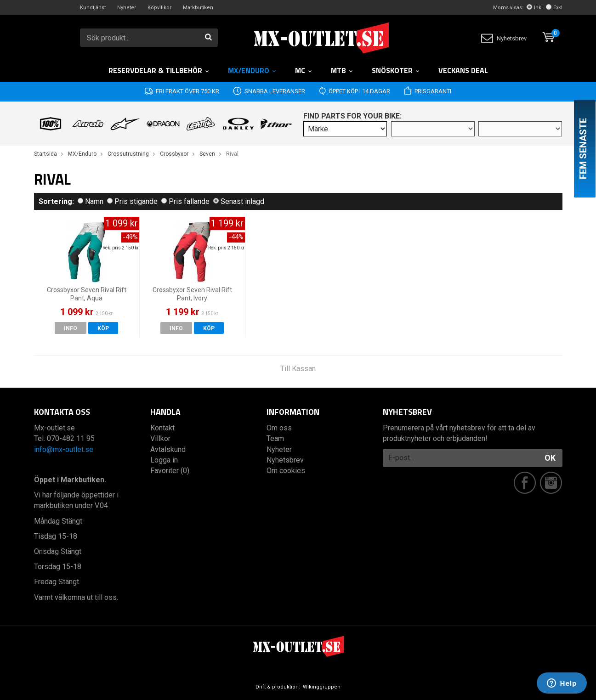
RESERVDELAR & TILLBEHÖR (159, 70)
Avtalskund (168, 449)
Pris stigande (132, 201)
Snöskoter (396, 70)
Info (71, 328)
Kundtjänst (93, 8)
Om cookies (286, 471)
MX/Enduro (252, 70)
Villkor (160, 438)
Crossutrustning (128, 154)
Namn (91, 201)
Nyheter (127, 8)
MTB (342, 70)
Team (275, 438)
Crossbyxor (174, 154)
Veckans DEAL (463, 70)
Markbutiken (198, 8)
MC (304, 70)
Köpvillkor (159, 8)
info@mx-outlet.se (64, 449)
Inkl (535, 8)
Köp (103, 328)
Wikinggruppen (322, 687)
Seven (207, 154)
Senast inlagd (239, 201)
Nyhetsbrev (504, 38)
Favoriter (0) (170, 471)
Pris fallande (185, 201)
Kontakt (162, 428)
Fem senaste (583, 149)
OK (550, 458)
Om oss (279, 428)
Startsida (45, 154)
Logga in (164, 460)
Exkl (554, 8)
